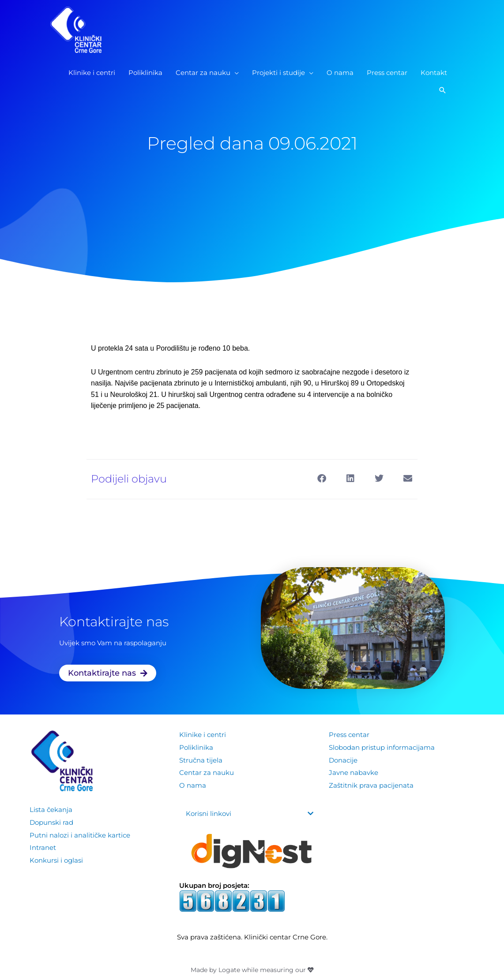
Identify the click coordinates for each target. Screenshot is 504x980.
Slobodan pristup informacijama (382, 747)
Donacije (343, 759)
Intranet (43, 847)
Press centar (349, 735)
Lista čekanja (51, 810)
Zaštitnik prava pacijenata (371, 784)
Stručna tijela (201, 759)
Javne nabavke (354, 772)
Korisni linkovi (209, 814)
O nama (193, 784)
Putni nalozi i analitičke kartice (80, 834)
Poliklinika (196, 747)
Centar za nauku (207, 772)
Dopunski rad (51, 822)
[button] (443, 92)
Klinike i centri (203, 735)
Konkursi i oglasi (56, 859)
